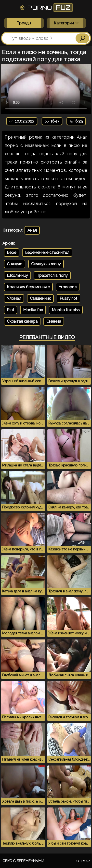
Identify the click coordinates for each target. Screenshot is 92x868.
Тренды (24, 23)
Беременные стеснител (47, 253)
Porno (46, 8)
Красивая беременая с (28, 287)
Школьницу (17, 275)
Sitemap (83, 861)
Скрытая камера (22, 321)
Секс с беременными (23, 861)
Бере (12, 253)
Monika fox (33, 310)
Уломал (14, 298)
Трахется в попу (52, 275)
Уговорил (68, 287)
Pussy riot (68, 298)
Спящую (15, 264)
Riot (11, 310)
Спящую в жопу (46, 264)
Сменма (54, 321)
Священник (40, 298)
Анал (32, 230)
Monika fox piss (66, 310)
